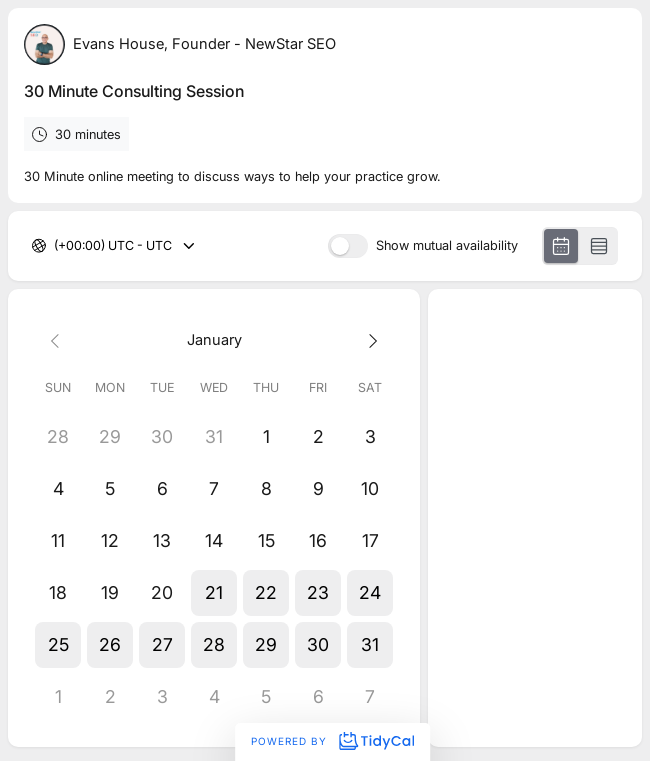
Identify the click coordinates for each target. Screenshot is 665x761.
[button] (214, 593)
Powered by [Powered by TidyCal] (332, 741)
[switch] (348, 246)
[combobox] (55, 246)
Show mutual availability (447, 246)
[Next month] (370, 339)
